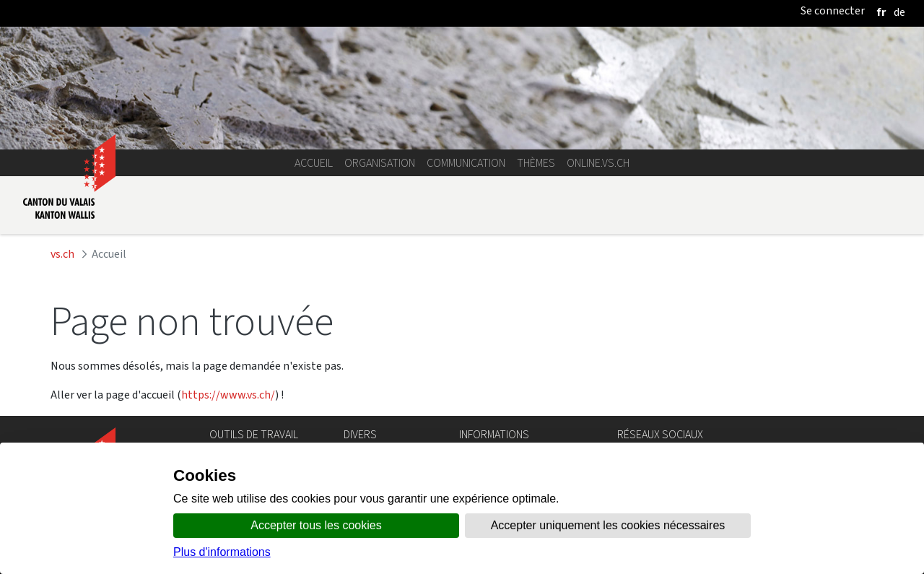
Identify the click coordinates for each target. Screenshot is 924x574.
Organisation (380, 163)
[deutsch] (899, 12)
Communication (466, 163)
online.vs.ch (598, 163)
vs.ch (62, 254)
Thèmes (536, 163)
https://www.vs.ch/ (228, 395)
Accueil (314, 163)
